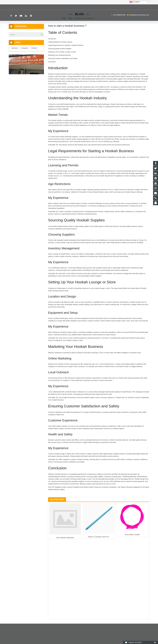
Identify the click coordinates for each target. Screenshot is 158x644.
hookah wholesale (65, 148)
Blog (79, 25)
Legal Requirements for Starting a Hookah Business (66, 57)
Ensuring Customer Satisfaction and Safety (63, 70)
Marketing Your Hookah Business (59, 66)
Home (64, 30)
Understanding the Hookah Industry (60, 53)
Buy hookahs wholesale (65, 549)
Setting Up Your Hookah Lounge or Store (62, 63)
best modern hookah (132, 546)
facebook (15, 59)
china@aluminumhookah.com (36, 7)
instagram (25, 59)
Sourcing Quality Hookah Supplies (60, 60)
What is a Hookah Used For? (99, 548)
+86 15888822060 (17, 7)
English (135, 2)
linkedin (34, 59)
